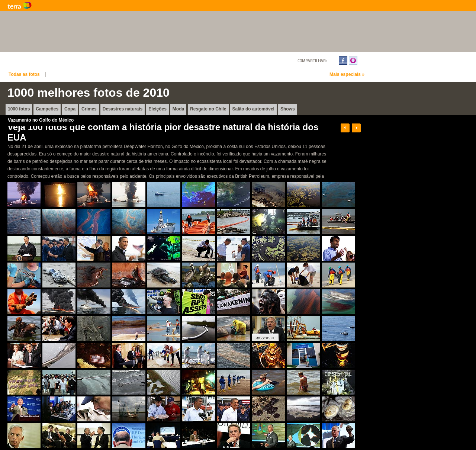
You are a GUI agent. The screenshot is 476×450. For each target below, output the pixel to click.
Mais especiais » (347, 75)
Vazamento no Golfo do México (41, 120)
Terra (56, 6)
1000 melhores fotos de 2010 (89, 93)
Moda (178, 109)
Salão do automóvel (253, 109)
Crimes (89, 109)
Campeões (47, 109)
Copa (70, 109)
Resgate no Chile (208, 109)
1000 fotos (19, 109)
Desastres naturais (123, 109)
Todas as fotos (24, 75)
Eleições (157, 109)
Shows (288, 109)
